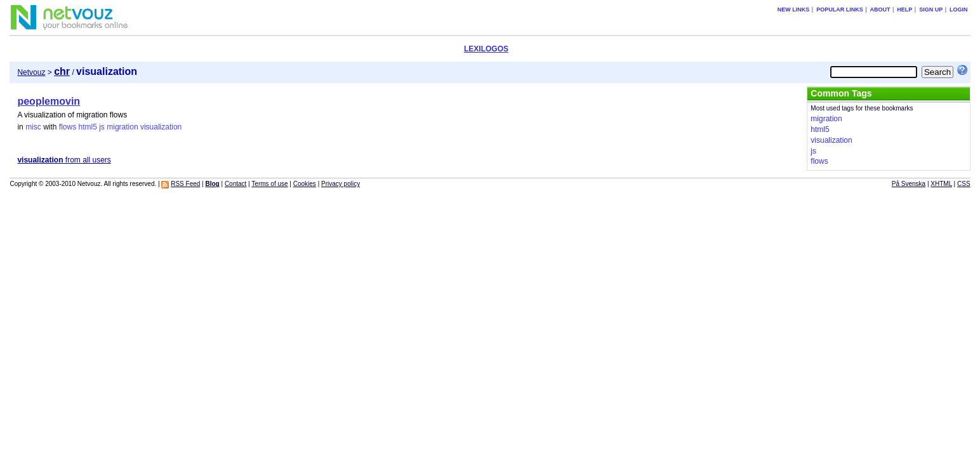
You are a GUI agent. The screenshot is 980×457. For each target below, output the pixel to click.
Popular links (840, 10)
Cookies (305, 184)
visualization (161, 127)
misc (33, 127)
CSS (964, 184)
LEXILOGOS (486, 49)
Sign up (931, 10)
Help (904, 10)
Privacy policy (341, 184)
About (880, 10)
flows (68, 127)
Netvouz (31, 72)
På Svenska (909, 184)
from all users (64, 160)
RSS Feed (185, 184)
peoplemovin (49, 101)
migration (122, 127)
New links (794, 10)
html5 (88, 127)
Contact (235, 184)
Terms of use (269, 184)
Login (959, 10)
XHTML (941, 184)
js (102, 127)
